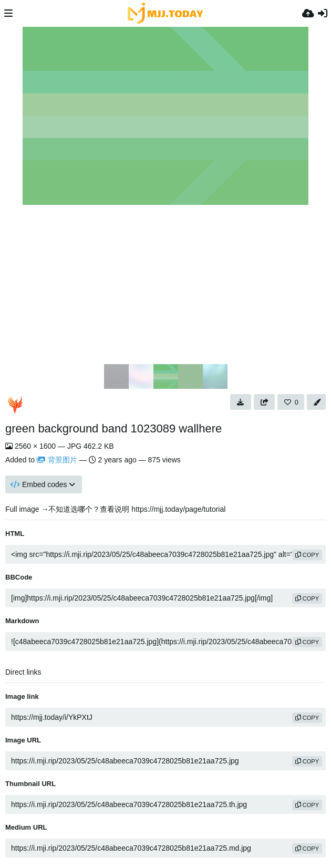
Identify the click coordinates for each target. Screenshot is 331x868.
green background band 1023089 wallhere (113, 428)
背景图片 (57, 460)
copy (307, 555)
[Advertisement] (165, 284)
